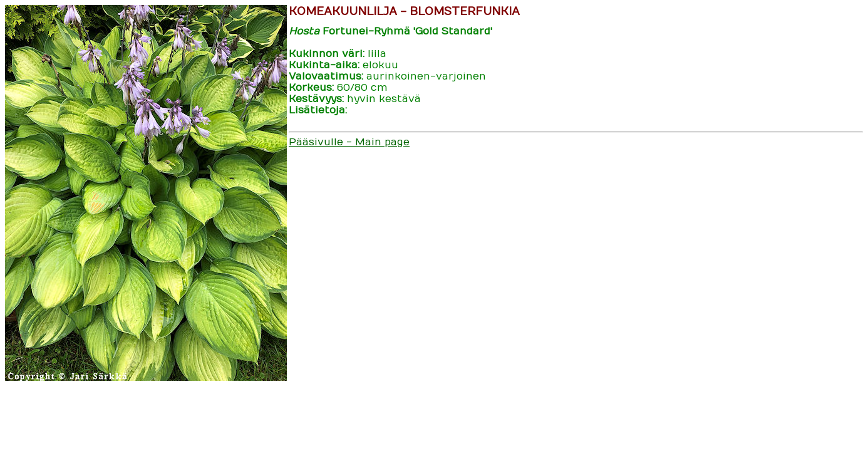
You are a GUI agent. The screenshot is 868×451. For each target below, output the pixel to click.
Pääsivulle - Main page (349, 142)
